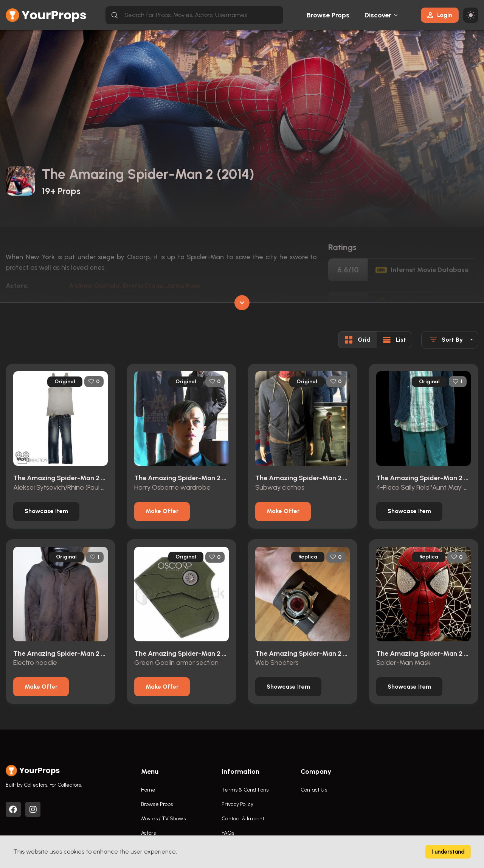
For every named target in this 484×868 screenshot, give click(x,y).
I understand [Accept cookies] (448, 852)
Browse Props (328, 15)
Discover (378, 15)
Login (440, 15)
